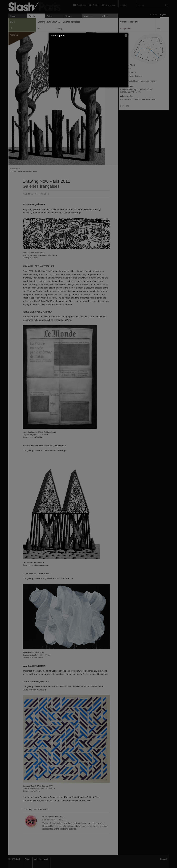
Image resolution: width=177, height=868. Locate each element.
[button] (126, 36)
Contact (163, 859)
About (27, 859)
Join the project (41, 859)
